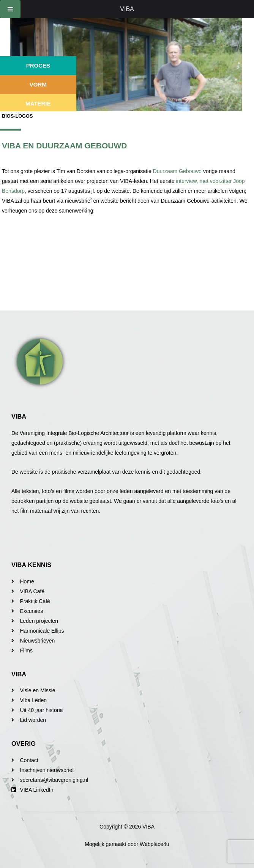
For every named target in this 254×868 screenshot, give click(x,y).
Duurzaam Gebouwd (177, 171)
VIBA (127, 9)
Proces (38, 65)
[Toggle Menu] (10, 9)
